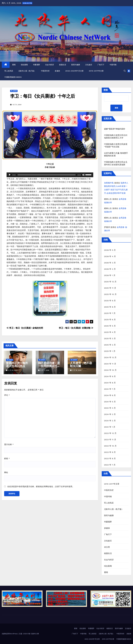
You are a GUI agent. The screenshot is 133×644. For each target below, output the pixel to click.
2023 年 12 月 (110, 433)
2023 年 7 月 (110, 465)
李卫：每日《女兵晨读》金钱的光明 (25, 328)
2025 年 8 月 (110, 307)
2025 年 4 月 (110, 332)
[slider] (47, 175)
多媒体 (57, 71)
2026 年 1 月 (110, 275)
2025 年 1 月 (110, 351)
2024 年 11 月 (110, 364)
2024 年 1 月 (110, 427)
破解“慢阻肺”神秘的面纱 (115, 129)
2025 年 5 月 (110, 326)
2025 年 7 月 (110, 313)
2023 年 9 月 (110, 452)
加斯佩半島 (109, 183)
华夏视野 (37, 65)
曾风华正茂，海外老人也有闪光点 (17, 365)
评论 (7, 395)
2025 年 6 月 (110, 320)
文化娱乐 (89, 65)
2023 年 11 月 (110, 440)
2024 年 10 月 (110, 370)
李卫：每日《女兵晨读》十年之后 (43, 96)
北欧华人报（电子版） (27, 71)
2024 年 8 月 (110, 383)
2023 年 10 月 (110, 446)
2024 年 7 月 (110, 389)
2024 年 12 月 (110, 357)
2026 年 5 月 (110, 250)
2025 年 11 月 (110, 288)
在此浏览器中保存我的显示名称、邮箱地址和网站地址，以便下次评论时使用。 (41, 487)
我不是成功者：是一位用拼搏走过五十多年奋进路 (49, 366)
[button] (125, 71)
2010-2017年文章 (96, 71)
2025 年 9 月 (110, 301)
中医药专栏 (45, 71)
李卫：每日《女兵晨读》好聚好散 (76, 328)
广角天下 (101, 65)
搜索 (106, 90)
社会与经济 (50, 65)
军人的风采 (9, 71)
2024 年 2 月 (110, 421)
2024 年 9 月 (110, 376)
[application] (50, 175)
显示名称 (9, 444)
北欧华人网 (35, 634)
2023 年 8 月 (110, 459)
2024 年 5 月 (110, 402)
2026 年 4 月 (110, 256)
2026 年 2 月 (110, 269)
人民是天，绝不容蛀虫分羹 (81, 365)
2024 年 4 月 (110, 408)
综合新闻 (24, 65)
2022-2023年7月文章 (74, 71)
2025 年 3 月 (110, 339)
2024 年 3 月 (110, 414)
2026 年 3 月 (110, 263)
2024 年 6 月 (110, 395)
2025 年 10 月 (110, 294)
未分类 (107, 547)
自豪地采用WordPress (10, 634)
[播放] (10, 175)
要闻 (14, 65)
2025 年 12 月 (110, 282)
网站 (6, 472)
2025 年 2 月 (110, 345)
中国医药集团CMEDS (13, 77)
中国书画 (113, 65)
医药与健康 (76, 65)
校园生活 (63, 65)
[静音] (83, 175)
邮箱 (7, 459)
